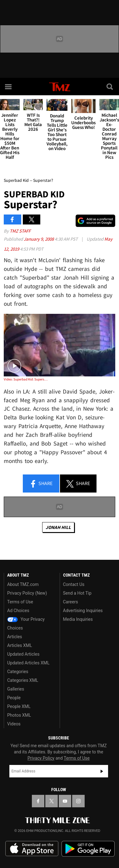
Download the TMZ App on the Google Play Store (88, 849)
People (14, 698)
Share (41, 484)
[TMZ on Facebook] (38, 801)
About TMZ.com (23, 584)
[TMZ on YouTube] (65, 801)
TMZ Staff (20, 231)
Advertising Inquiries (83, 611)
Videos (14, 724)
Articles (15, 637)
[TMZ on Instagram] (78, 801)
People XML (19, 706)
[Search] (110, 87)
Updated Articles (23, 654)
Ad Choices (18, 611)
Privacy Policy (41, 758)
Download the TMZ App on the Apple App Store (32, 849)
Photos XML (19, 715)
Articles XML (20, 645)
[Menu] (9, 87)
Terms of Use (20, 602)
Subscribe (102, 771)
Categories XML (23, 680)
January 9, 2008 (39, 239)
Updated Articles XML (28, 663)
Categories (18, 672)
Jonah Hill (58, 527)
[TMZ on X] (52, 801)
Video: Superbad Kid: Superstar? (26, 379)
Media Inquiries (78, 619)
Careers (71, 602)
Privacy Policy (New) (27, 593)
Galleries (16, 689)
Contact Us (74, 584)
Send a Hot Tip (77, 593)
